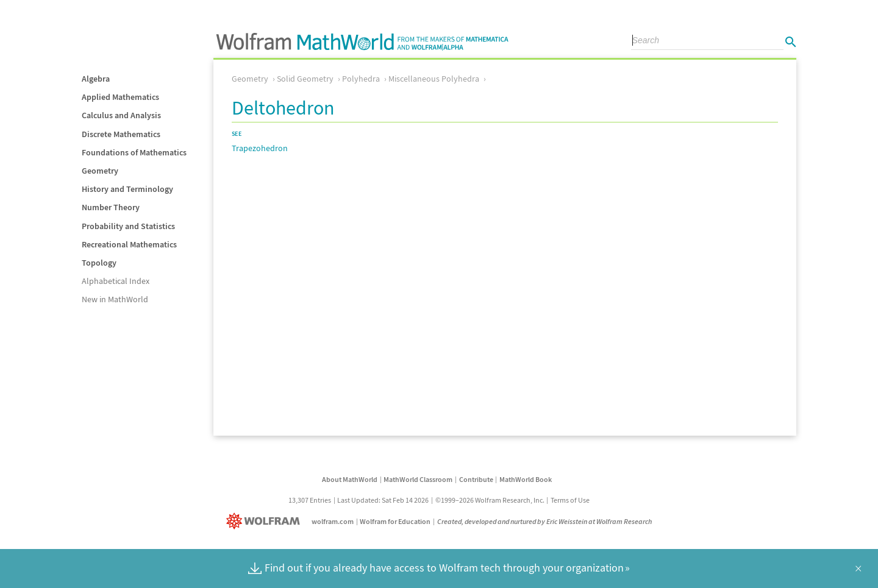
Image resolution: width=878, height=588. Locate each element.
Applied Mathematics (120, 97)
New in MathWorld (115, 299)
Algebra (96, 79)
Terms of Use (570, 500)
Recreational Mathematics (129, 244)
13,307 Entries (310, 500)
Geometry (100, 171)
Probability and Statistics (128, 226)
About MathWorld (350, 479)
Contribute (476, 479)
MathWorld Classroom (418, 479)
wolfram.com (333, 521)
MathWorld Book (526, 479)
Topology (99, 263)
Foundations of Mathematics (134, 152)
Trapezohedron (260, 148)
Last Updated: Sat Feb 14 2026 (383, 500)
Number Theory (111, 207)
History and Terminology (127, 189)
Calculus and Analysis (121, 115)
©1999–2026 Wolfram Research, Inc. (490, 500)
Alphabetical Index (116, 281)
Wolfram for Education (395, 521)
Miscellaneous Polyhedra (434, 79)
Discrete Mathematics (121, 134)
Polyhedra (361, 79)
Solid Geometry (305, 79)
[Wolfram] (266, 521)
